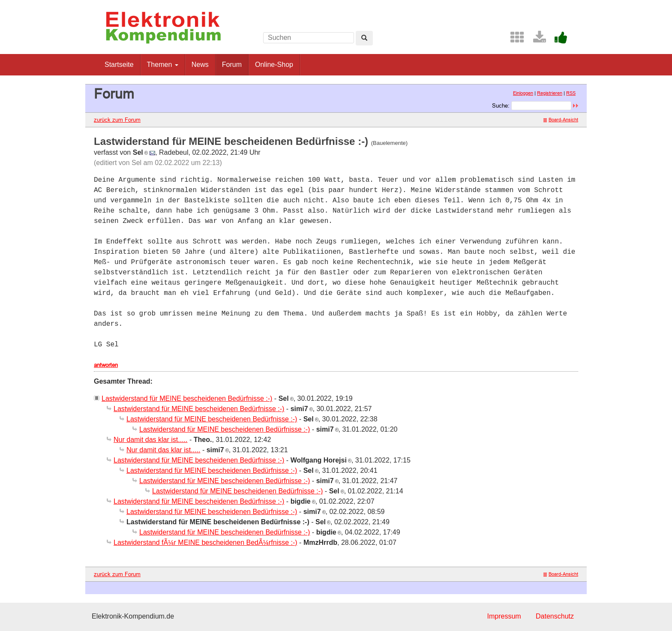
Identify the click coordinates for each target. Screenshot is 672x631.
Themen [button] (163, 65)
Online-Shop (274, 65)
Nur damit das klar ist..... (151, 440)
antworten (106, 365)
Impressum (504, 616)
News (200, 65)
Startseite (119, 65)
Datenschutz (555, 616)
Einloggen (523, 93)
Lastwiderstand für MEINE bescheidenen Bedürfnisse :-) (187, 398)
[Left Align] (364, 38)
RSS (571, 93)
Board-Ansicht (561, 120)
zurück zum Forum (117, 120)
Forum (232, 65)
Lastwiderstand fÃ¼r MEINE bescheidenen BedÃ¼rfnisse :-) (205, 542)
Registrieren (550, 93)
